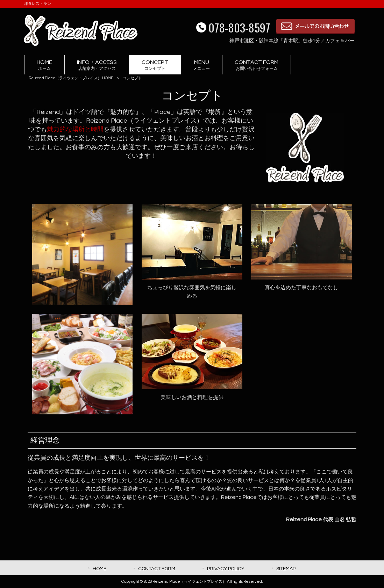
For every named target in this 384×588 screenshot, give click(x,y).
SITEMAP (286, 569)
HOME (99, 569)
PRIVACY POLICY (226, 569)
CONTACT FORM (157, 569)
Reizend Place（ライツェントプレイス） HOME (71, 78)
